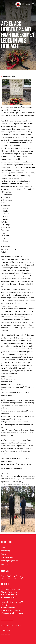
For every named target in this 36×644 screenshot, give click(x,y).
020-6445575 (18, 602)
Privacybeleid (6, 630)
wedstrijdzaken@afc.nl (11, 610)
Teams (4, 554)
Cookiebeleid (6, 635)
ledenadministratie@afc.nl (12, 613)
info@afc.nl (6, 605)
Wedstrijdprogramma (10, 561)
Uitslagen (5, 564)
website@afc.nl (8, 608)
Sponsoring (6, 551)
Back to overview (8, 76)
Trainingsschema (8, 557)
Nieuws (4, 547)
